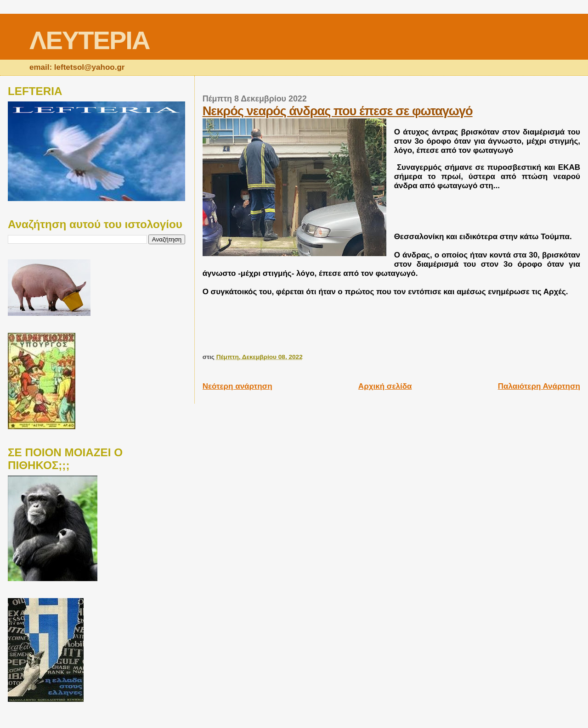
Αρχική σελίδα (385, 386)
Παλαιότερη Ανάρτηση (539, 386)
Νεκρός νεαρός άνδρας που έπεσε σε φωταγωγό (338, 111)
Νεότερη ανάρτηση (237, 386)
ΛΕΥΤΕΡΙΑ (89, 40)
